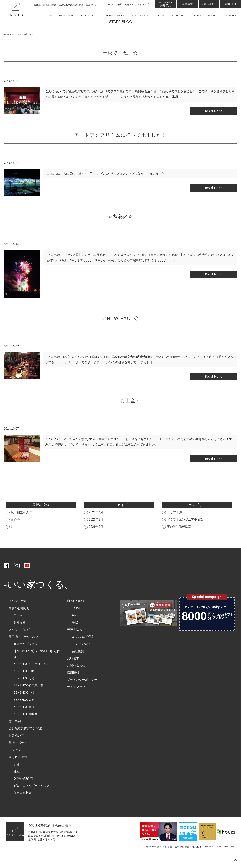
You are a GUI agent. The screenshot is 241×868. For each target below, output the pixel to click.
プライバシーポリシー (82, 691)
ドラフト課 (175, 524)
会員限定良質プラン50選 (25, 740)
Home (111, 5)
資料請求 (187, 4)
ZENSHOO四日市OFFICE (31, 675)
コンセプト (16, 761)
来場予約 (166, 4)
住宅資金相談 (23, 804)
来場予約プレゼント (27, 655)
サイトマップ (142, 5)
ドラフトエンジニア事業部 (185, 531)
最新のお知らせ (19, 619)
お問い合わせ (209, 4)
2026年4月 (96, 524)
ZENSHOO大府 (24, 711)
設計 (17, 776)
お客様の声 (16, 747)
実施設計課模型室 (179, 538)
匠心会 (15, 531)
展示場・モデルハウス (24, 648)
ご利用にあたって (125, 5)
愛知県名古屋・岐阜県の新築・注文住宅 (180, 858)
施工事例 (15, 733)
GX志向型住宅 (23, 790)
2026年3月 (96, 531)
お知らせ (20, 634)
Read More (214, 122)
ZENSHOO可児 (24, 690)
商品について (76, 612)
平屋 (75, 634)
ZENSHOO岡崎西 (26, 725)
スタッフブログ (19, 641)
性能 (17, 783)
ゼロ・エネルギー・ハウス (32, 797)
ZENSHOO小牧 (24, 704)
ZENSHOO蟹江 (24, 718)
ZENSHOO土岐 (24, 682)
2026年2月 (96, 538)
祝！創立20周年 (21, 524)
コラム (18, 627)
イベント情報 (18, 612)
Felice (76, 619)
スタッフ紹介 (81, 655)
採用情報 (231, 4)
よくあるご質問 (82, 648)
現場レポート (18, 754)
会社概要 (78, 662)
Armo (76, 627)
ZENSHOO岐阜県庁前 (29, 697)
